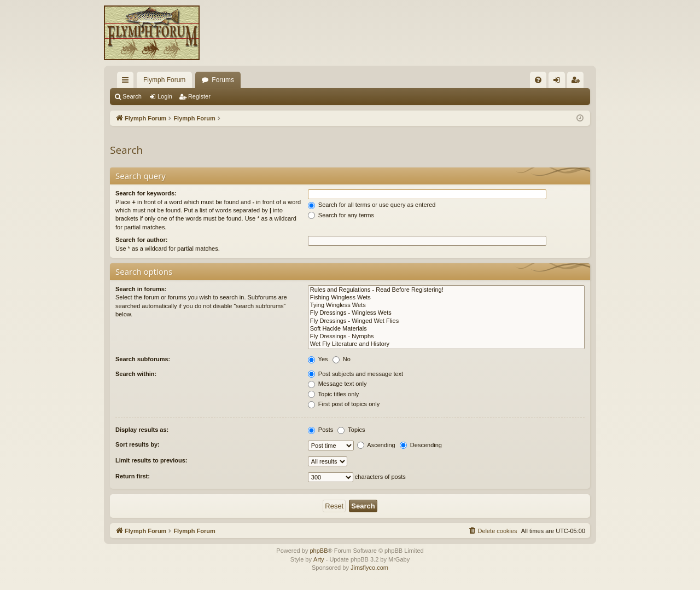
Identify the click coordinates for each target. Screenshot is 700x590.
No (342, 359)
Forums (223, 80)
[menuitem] (538, 80)
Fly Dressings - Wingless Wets (446, 313)
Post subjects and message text (355, 374)
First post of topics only (344, 404)
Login (165, 96)
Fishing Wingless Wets (446, 298)
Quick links (127, 82)
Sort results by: (138, 444)
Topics (351, 430)
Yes (318, 359)
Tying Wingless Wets (446, 305)
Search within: (136, 374)
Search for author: (141, 240)
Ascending (376, 445)
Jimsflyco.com (369, 568)
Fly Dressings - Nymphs (446, 337)
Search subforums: (143, 359)
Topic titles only (333, 394)
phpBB (319, 551)
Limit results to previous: (151, 460)
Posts (321, 430)
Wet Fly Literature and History (446, 344)
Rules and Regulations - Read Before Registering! (446, 290)
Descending (421, 445)
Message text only (337, 384)
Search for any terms (341, 215)
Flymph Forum (164, 80)
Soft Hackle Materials (446, 329)
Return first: (133, 476)
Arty (319, 559)
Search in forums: (141, 289)
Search (132, 96)
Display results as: (142, 430)
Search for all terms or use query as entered (372, 205)
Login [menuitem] (559, 82)
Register (199, 96)
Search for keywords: (146, 193)
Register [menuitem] (578, 82)
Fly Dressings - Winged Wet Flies (446, 321)
